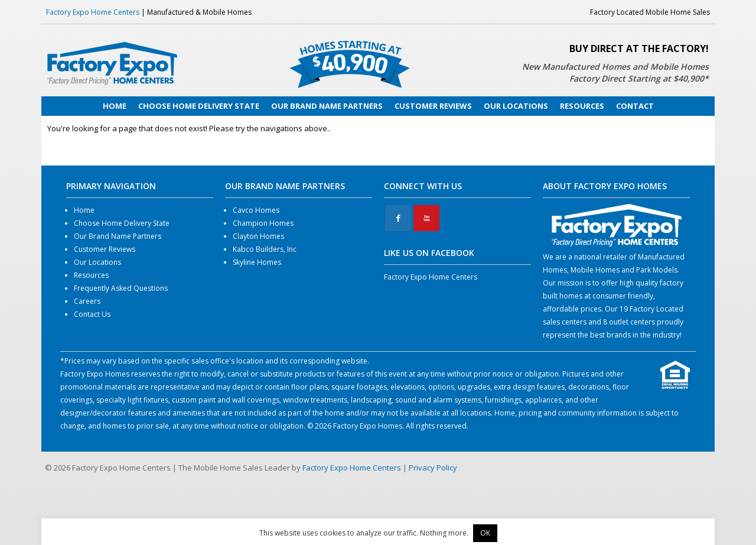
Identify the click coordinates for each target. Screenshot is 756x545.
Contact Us (92, 314)
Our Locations (97, 262)
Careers (87, 301)
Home (84, 210)
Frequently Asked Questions (121, 288)
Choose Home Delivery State (122, 223)
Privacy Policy (433, 468)
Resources (91, 275)
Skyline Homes (257, 262)
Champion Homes (263, 223)
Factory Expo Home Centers (93, 12)
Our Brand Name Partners (118, 236)
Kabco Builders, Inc (265, 249)
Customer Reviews (105, 249)
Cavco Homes (256, 210)
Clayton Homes (258, 236)
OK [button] (485, 533)
